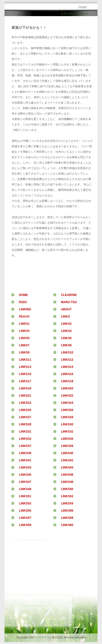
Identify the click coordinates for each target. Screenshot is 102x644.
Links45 (25, 475)
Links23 (25, 403)
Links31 (25, 432)
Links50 (67, 489)
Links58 (67, 518)
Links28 (67, 417)
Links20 (67, 388)
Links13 (25, 367)
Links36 (67, 439)
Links (65, 317)
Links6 (66, 338)
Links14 (67, 367)
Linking (25, 309)
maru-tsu (69, 302)
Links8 (66, 345)
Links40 (67, 453)
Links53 (25, 503)
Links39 (25, 453)
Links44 (67, 468)
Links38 (67, 446)
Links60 (67, 525)
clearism (69, 295)
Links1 (24, 324)
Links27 (25, 417)
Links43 (25, 468)
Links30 (67, 424)
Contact (82, 7)
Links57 (25, 518)
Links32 (67, 432)
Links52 (67, 496)
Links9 (24, 352)
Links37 (25, 446)
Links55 (25, 511)
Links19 (25, 388)
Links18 (67, 381)
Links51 (25, 496)
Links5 (24, 338)
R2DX (23, 302)
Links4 (66, 331)
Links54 (67, 503)
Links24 (67, 403)
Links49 (25, 489)
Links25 (25, 410)
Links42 (67, 460)
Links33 (25, 439)
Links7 (24, 345)
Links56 (67, 511)
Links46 (67, 475)
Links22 (67, 396)
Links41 (25, 460)
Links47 (25, 482)
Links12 (67, 360)
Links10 (67, 352)
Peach (24, 317)
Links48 (67, 482)
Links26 (67, 410)
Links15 (25, 374)
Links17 (25, 381)
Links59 (25, 525)
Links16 (67, 374)
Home (23, 295)
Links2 (66, 324)
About (66, 309)
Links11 (25, 360)
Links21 (25, 396)
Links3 (24, 331)
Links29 (25, 424)
